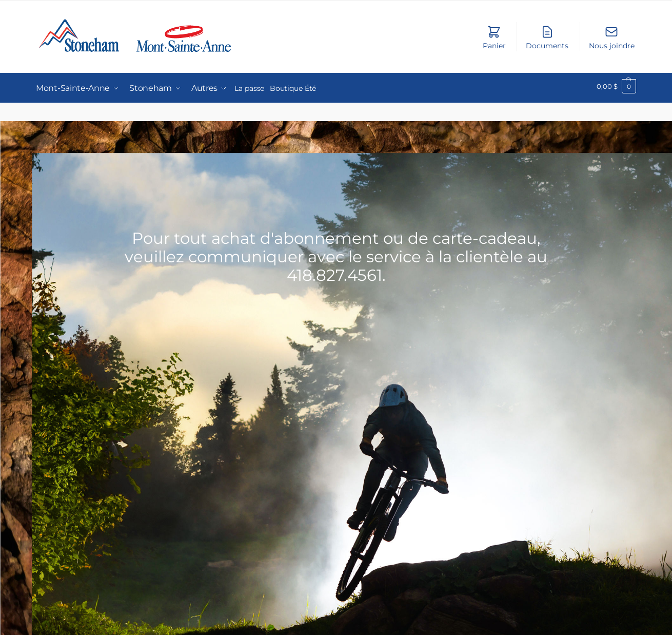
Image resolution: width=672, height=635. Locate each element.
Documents (547, 37)
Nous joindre (612, 37)
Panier (494, 37)
